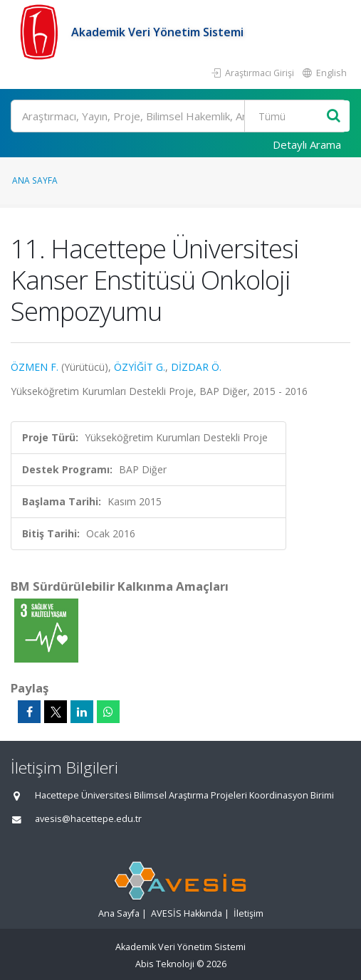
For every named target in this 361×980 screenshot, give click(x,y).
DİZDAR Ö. (196, 367)
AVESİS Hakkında (187, 913)
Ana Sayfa (35, 180)
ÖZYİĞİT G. (140, 367)
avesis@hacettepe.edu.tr (88, 819)
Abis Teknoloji (165, 964)
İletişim (248, 913)
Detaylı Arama (307, 144)
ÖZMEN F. (35, 367)
